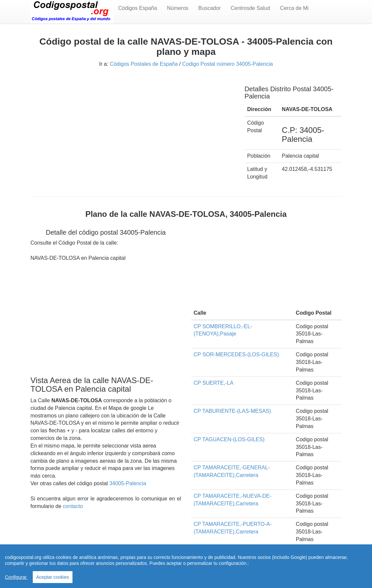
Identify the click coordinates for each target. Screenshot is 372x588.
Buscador (209, 8)
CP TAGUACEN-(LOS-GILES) (229, 439)
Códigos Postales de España (144, 64)
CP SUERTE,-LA (213, 383)
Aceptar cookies (53, 577)
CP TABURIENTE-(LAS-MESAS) (232, 411)
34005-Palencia (128, 483)
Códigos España (138, 8)
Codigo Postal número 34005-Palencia (227, 64)
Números (178, 8)
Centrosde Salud (250, 8)
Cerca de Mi (294, 8)
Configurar (16, 577)
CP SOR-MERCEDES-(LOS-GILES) (236, 354)
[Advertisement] (133, 125)
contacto (73, 506)
